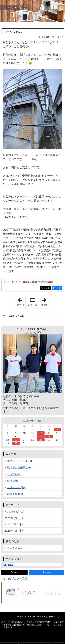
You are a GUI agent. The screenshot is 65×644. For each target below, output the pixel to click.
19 (41, 436)
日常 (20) (12, 481)
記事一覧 (33, 305)
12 (41, 433)
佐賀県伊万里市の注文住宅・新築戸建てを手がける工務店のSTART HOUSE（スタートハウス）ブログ (32, 11)
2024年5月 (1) (15, 512)
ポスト (47, 288)
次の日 (46, 301)
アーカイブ (12, 505)
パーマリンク (13, 282)
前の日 (21, 301)
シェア (58, 288)
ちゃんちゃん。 (14, 32)
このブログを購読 (16, 579)
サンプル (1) (14, 474)
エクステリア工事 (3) (19, 461)
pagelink (8, 564)
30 (16, 443)
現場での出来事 (45, 282)
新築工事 (30, 282)
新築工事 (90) (15, 494)
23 (16, 440)
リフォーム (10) (16, 487)
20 (49, 436)
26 (41, 440)
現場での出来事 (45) (19, 467)
